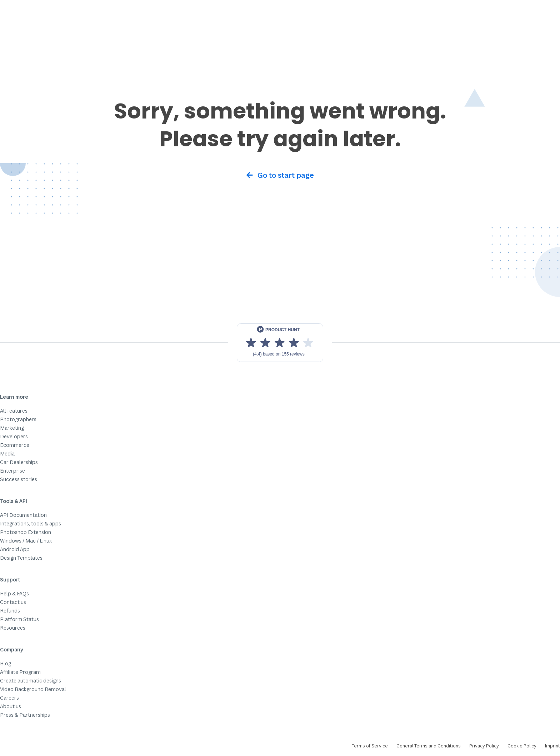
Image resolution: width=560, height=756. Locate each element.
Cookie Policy (522, 746)
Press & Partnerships (25, 715)
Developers (14, 436)
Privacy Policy (484, 746)
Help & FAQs (14, 593)
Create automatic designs (31, 681)
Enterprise (12, 471)
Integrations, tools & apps (31, 523)
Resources (13, 628)
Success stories (19, 479)
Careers (9, 698)
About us (11, 706)
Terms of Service (370, 746)
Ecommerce (15, 445)
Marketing (12, 428)
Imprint (552, 746)
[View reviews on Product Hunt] (280, 343)
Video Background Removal (33, 689)
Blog (6, 663)
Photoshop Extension (26, 532)
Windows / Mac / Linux (26, 541)
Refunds (10, 611)
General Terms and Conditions (429, 746)
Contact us (13, 602)
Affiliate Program (20, 672)
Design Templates (21, 558)
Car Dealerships (19, 462)
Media (7, 453)
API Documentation (23, 515)
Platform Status (19, 619)
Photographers (18, 419)
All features (14, 411)
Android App (15, 549)
